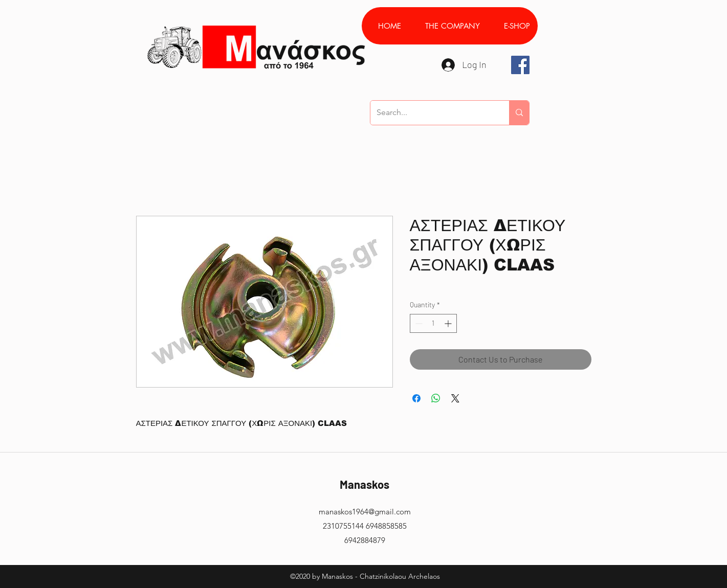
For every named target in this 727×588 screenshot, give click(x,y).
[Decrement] (418, 323)
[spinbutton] (433, 323)
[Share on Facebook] (416, 398)
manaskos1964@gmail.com (365, 512)
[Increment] (449, 323)
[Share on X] (455, 398)
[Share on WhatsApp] (436, 398)
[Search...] (432, 113)
